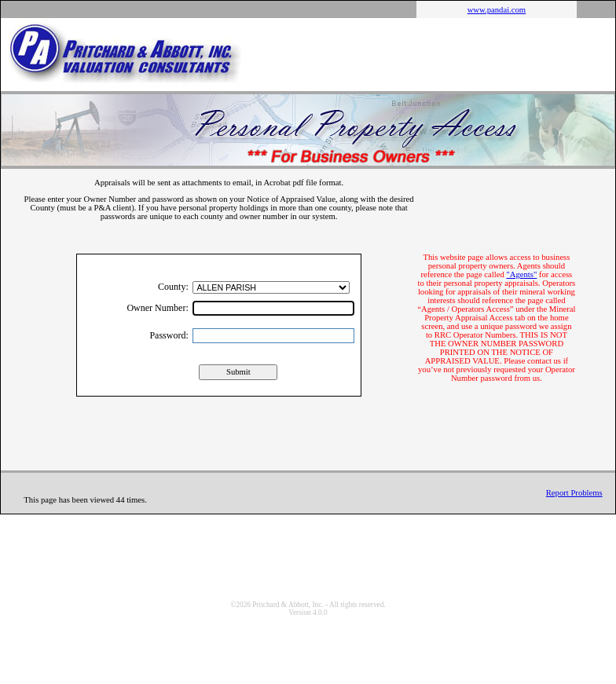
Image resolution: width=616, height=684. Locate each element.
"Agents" (521, 274)
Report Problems (574, 493)
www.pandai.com (497, 10)
